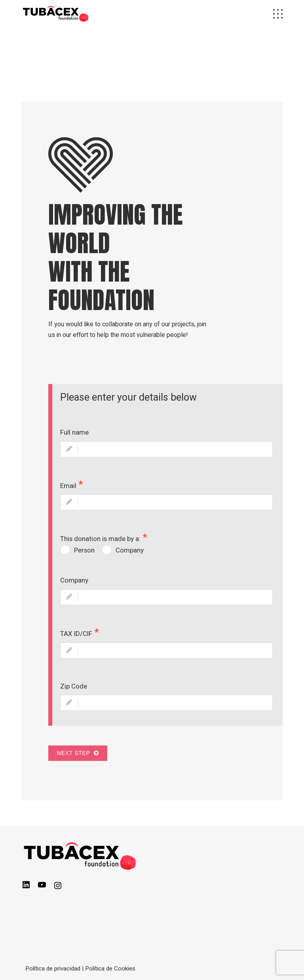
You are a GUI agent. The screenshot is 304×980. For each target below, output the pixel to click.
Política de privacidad (53, 969)
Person (84, 550)
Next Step (78, 753)
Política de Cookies (110, 969)
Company (130, 550)
